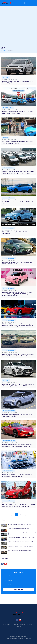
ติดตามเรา (28, 639)
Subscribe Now (19, 589)
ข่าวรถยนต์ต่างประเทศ (9, 258)
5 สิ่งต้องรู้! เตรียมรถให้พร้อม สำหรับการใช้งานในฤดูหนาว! (22, 524)
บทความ (23, 625)
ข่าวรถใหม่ (6, 77)
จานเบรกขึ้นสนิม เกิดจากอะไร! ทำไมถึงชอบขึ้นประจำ (21, 546)
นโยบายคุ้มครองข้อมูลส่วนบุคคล (15, 639)
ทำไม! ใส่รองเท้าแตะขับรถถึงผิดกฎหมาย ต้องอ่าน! (20, 551)
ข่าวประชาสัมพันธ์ (8, 108)
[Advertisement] (18, 27)
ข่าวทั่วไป (6, 138)
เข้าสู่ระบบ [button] (26, 3)
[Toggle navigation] (35, 2)
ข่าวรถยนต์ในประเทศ (9, 168)
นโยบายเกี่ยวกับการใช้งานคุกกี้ (18, 637)
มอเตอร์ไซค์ (15, 625)
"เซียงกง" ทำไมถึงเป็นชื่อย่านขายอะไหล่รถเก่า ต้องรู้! (20, 542)
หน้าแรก (3, 51)
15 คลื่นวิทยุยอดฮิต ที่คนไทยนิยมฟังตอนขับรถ (19, 529)
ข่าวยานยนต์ (7, 625)
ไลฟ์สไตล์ (19, 626)
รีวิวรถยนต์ (30, 625)
